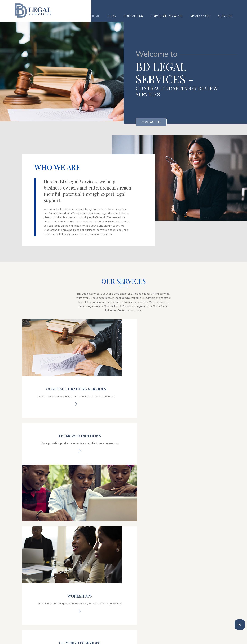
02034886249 (38, 592)
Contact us (133, 16)
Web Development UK (110, 639)
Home (95, 16)
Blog (112, 16)
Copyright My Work (167, 16)
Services (225, 16)
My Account (200, 16)
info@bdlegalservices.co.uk (47, 600)
